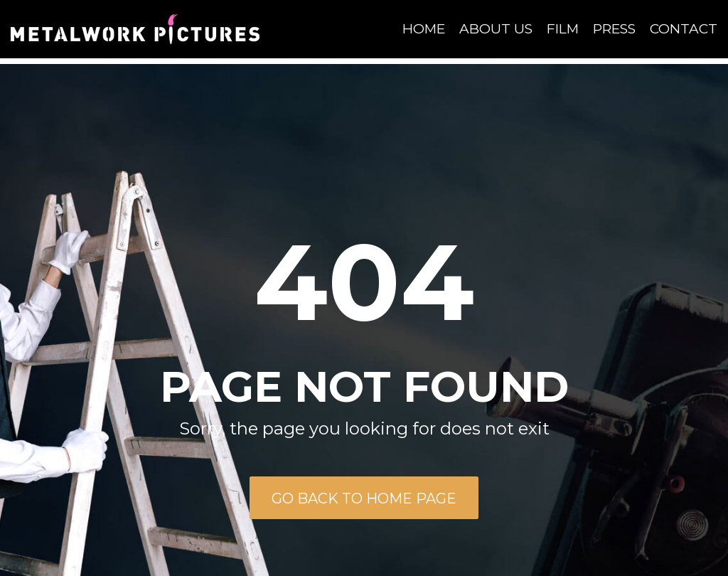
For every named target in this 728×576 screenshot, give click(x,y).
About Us (496, 29)
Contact (684, 29)
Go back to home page (364, 498)
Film (563, 29)
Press (614, 29)
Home (424, 29)
